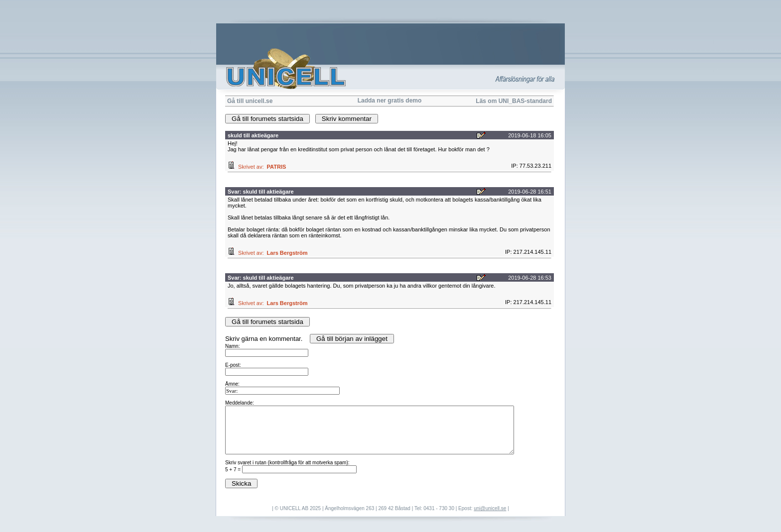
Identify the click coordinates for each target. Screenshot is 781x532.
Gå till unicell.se (250, 101)
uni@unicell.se (490, 508)
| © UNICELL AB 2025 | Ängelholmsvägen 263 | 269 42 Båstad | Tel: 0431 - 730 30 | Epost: (373, 508)
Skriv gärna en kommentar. (390, 412)
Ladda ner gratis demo (390, 101)
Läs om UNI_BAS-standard (514, 101)
